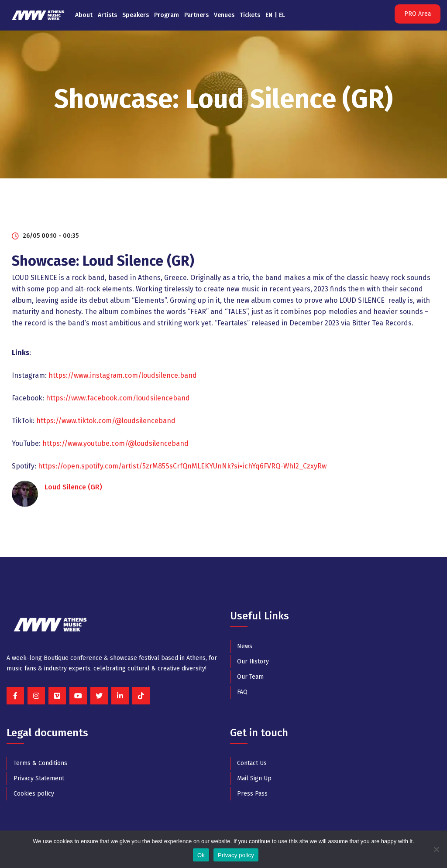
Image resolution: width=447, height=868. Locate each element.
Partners (196, 15)
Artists (107, 15)
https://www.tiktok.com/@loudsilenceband (106, 421)
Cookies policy (34, 794)
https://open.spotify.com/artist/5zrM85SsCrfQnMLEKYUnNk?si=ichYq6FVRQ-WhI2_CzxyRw (182, 466)
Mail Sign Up (254, 778)
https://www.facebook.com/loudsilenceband (118, 398)
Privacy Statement (39, 778)
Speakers (136, 15)
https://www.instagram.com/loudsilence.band (123, 375)
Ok (201, 855)
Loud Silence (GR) (73, 487)
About (84, 15)
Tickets (250, 15)
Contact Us (252, 763)
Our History (253, 661)
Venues (224, 15)
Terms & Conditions (40, 763)
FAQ (242, 692)
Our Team (250, 677)
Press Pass (252, 794)
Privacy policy (236, 855)
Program (167, 15)
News (245, 646)
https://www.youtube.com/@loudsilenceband (115, 443)
